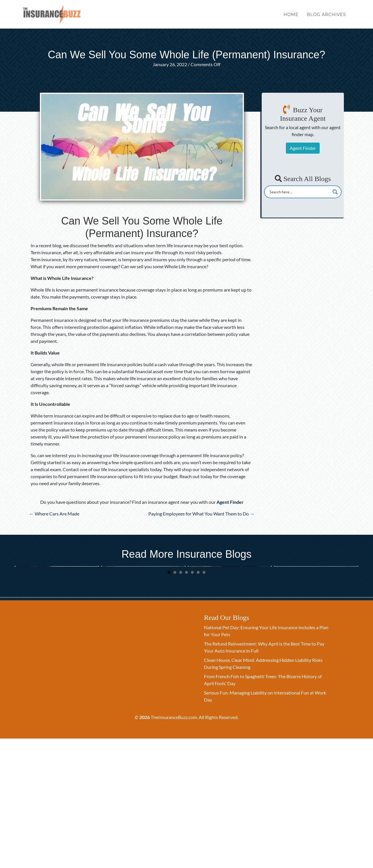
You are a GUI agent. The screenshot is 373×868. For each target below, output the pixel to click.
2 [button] (175, 702)
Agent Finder (303, 148)
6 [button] (198, 702)
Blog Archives (326, 17)
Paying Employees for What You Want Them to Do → (201, 514)
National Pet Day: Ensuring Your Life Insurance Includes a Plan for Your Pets (57, 642)
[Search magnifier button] (335, 192)
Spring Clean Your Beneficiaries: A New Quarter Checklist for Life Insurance (142, 642)
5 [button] (192, 702)
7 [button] (204, 702)
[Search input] (299, 192)
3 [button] (181, 702)
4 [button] (186, 702)
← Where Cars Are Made (54, 514)
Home (291, 17)
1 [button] (169, 702)
